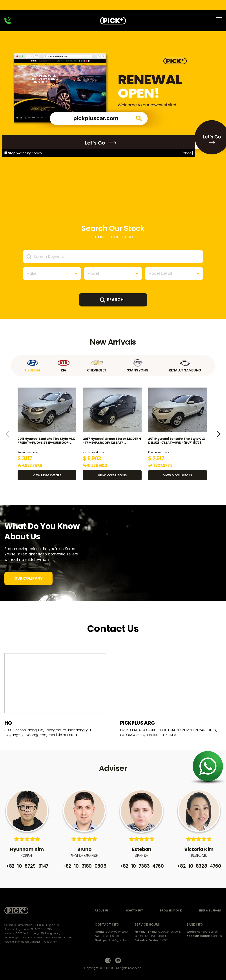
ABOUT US (102, 911)
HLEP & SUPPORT (210, 911)
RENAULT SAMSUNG (185, 366)
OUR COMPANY (28, 578)
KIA (64, 366)
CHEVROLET (97, 366)
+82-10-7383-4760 (142, 866)
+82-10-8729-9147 (27, 866)
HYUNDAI (33, 366)
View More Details (47, 475)
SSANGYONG (138, 366)
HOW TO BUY (134, 911)
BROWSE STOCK (171, 911)
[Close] (187, 153)
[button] (7, 434)
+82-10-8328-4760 (199, 866)
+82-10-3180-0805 (84, 866)
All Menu (219, 20)
